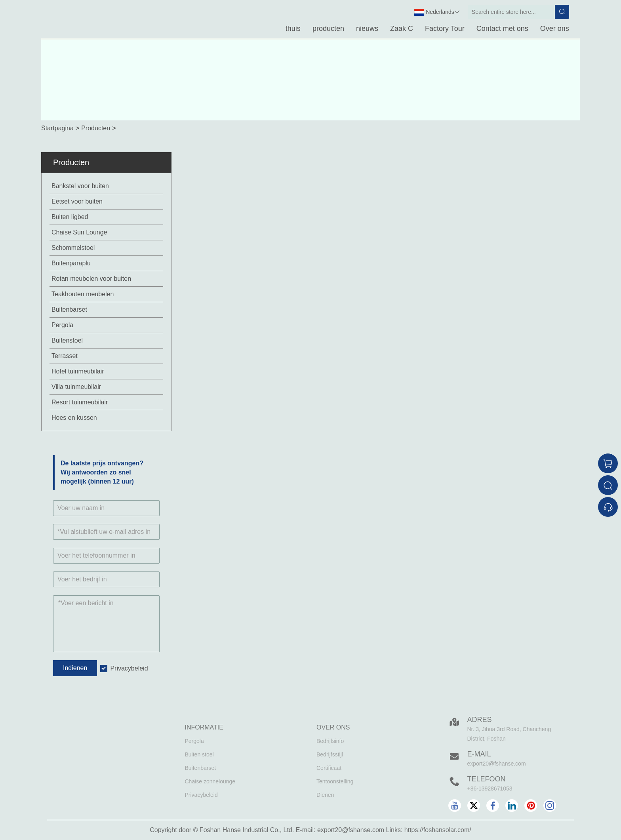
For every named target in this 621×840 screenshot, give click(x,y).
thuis (293, 29)
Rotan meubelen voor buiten (91, 279)
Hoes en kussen (74, 418)
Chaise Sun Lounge (79, 232)
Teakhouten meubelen (83, 294)
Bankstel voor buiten (80, 186)
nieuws (367, 29)
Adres (480, 720)
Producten (96, 128)
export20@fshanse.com (497, 764)
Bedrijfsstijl (330, 754)
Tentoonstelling (335, 781)
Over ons (555, 29)
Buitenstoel (67, 340)
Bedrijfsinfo (330, 741)
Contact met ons (502, 29)
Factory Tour (445, 29)
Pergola (62, 325)
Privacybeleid (129, 668)
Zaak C (402, 29)
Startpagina (57, 128)
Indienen (75, 668)
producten (328, 29)
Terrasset (65, 356)
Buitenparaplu (71, 263)
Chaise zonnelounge (210, 781)
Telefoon (487, 779)
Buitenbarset (69, 310)
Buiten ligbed (70, 217)
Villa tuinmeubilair (76, 387)
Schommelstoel (73, 248)
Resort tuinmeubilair (80, 402)
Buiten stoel (199, 754)
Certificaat (329, 768)
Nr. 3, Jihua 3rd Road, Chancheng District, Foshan (509, 734)
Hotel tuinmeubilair (78, 371)
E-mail (479, 754)
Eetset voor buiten (77, 201)
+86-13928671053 (490, 789)
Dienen (325, 795)
